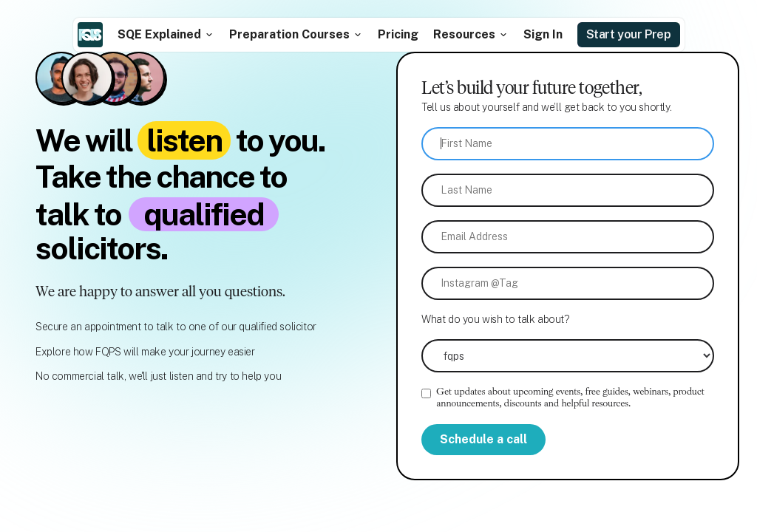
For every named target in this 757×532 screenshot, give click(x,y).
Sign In (543, 34)
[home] (90, 35)
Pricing (398, 34)
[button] (166, 34)
